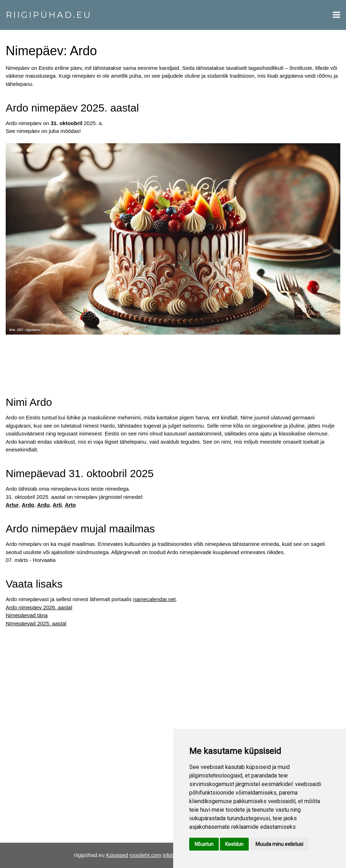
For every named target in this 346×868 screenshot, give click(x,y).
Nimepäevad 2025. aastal (36, 623)
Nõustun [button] (204, 844)
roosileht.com (145, 855)
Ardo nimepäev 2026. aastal (39, 607)
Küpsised (117, 855)
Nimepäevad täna (27, 615)
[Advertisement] (173, 358)
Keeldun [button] (234, 844)
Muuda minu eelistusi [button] (279, 844)
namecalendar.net (154, 599)
